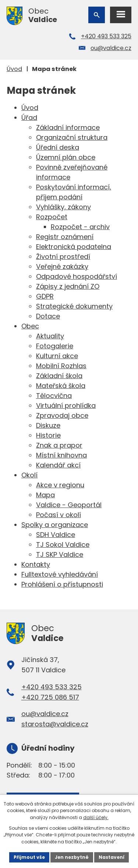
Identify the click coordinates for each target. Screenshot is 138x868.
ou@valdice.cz (111, 48)
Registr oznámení (65, 237)
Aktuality (50, 336)
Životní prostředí (63, 257)
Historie (48, 435)
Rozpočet (52, 217)
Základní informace (68, 127)
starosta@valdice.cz (55, 724)
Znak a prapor (59, 445)
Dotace (48, 316)
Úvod (14, 69)
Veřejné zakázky (62, 266)
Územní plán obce (66, 157)
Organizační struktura (72, 137)
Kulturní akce (57, 356)
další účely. (96, 817)
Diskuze (48, 425)
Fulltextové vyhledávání (60, 574)
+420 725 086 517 (50, 697)
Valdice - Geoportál (69, 505)
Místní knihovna (61, 455)
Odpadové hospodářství (77, 276)
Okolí (29, 475)
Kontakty (36, 564)
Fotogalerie (55, 346)
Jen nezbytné (72, 857)
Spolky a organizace (55, 525)
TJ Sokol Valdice (63, 545)
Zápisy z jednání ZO (68, 286)
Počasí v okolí (59, 515)
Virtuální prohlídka (66, 405)
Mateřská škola (61, 386)
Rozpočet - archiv (80, 227)
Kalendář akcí (58, 465)
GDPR (45, 296)
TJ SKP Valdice (60, 554)
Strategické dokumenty (74, 306)
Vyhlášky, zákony (63, 207)
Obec (30, 326)
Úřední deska (58, 147)
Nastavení (112, 857)
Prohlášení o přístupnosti (62, 584)
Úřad (29, 118)
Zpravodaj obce (62, 415)
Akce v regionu (60, 485)
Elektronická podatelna (74, 247)
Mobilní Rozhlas (61, 366)
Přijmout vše (29, 857)
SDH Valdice (56, 535)
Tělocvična (54, 396)
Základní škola (59, 376)
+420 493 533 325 (106, 36)
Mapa (45, 495)
